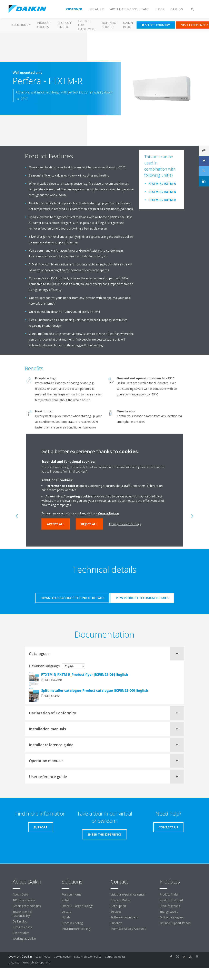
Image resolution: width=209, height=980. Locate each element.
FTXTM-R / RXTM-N (162, 192)
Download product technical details (72, 598)
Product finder (64, 25)
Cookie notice (62, 957)
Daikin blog (128, 25)
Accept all (56, 524)
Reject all (89, 524)
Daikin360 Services (109, 25)
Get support (118, 906)
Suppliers (117, 923)
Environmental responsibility (22, 914)
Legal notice (43, 957)
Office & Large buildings (77, 906)
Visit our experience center (128, 894)
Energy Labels (169, 912)
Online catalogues (171, 917)
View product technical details (142, 598)
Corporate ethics (115, 957)
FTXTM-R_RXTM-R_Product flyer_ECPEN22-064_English (85, 675)
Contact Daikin (120, 900)
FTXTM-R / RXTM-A (162, 184)
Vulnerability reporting (36, 962)
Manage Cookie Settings (125, 524)
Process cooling (72, 923)
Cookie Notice (108, 513)
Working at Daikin (24, 938)
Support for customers (87, 25)
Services (116, 912)
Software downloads (124, 917)
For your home (72, 894)
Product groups (44, 25)
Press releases (22, 927)
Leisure (66, 912)
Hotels (66, 917)
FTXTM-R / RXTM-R (162, 200)
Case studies (21, 933)
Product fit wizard (171, 900)
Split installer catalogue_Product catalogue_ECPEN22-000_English (95, 690)
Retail (65, 900)
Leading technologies (27, 906)
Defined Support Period (176, 923)
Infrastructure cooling (76, 929)
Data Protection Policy (88, 957)
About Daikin (21, 894)
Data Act (14, 962)
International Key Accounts (128, 929)
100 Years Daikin (24, 900)
